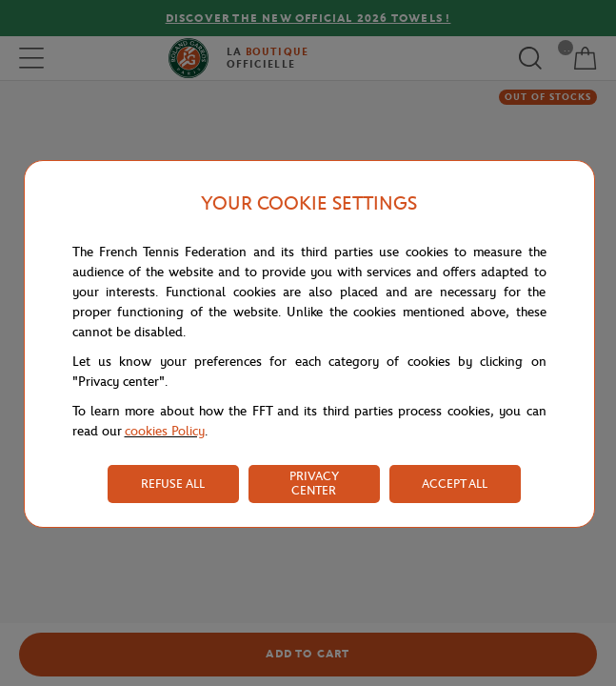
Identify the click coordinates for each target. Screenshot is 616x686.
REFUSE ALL (173, 484)
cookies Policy (165, 431)
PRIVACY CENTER (314, 483)
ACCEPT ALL (455, 484)
